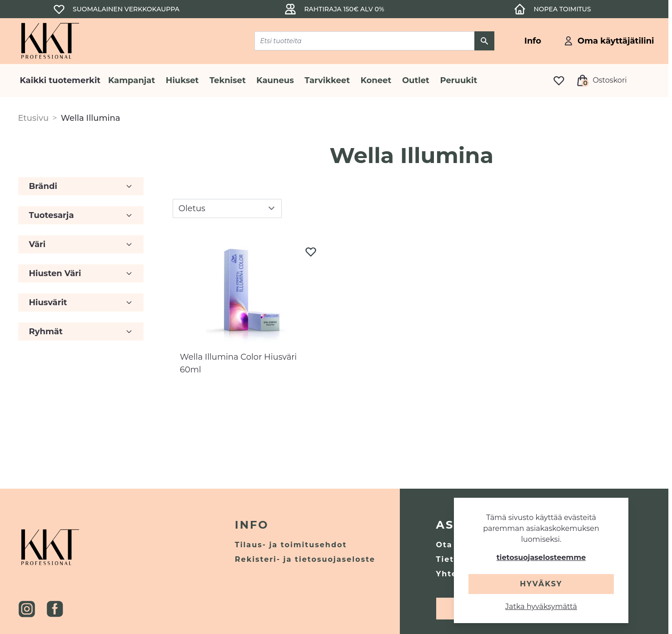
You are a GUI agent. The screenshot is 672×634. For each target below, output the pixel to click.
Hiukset (182, 80)
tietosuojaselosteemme (541, 557)
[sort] (227, 208)
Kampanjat (132, 80)
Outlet (416, 80)
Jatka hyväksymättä (541, 607)
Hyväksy (541, 584)
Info (252, 525)
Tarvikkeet (327, 80)
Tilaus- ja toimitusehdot (291, 545)
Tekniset (228, 80)
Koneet (376, 80)
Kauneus (275, 80)
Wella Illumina (91, 118)
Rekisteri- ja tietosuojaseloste (305, 559)
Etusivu (34, 118)
